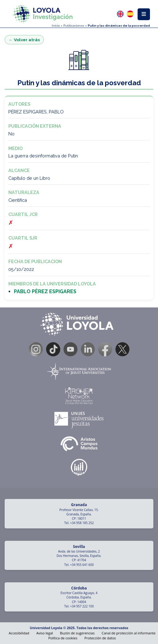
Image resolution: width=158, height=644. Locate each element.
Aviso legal (45, 633)
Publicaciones (74, 26)
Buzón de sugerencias (77, 633)
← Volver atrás (24, 40)
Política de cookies (63, 638)
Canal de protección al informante (129, 633)
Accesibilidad (19, 633)
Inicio (56, 26)
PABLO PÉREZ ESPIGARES (45, 291)
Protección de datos (100, 638)
